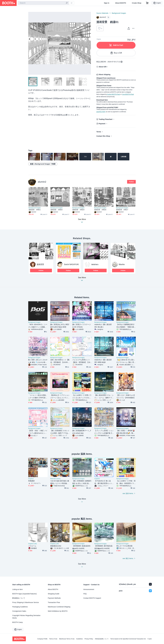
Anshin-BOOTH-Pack (114, 94)
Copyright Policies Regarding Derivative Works (26, 617)
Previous (30, 43)
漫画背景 (40, 264)
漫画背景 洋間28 (100, 210)
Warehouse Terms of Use (67, 639)
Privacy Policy (89, 639)
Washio (122, 264)
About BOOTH (121, 3)
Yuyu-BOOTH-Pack (128, 94)
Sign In (107, 3)
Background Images (119, 13)
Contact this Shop (103, 136)
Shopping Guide (54, 594)
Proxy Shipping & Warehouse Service (26, 602)
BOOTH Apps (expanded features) (24, 594)
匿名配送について (19, 598)
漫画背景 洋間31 (35, 210)
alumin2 (42, 182)
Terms (99, 132)
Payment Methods (54, 598)
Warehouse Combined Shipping (59, 607)
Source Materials (102, 13)
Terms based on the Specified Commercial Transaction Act (128, 639)
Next (89, 43)
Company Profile (42, 639)
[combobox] (43, 3)
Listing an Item (17, 589)
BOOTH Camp (17, 622)
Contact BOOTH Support (92, 598)
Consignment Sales (19, 611)
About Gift (102, 67)
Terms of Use (53, 639)
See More (82, 280)
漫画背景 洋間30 (56, 210)
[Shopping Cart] (147, 3)
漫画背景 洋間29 (78, 210)
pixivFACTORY (101, 112)
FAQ (85, 594)
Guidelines (80, 639)
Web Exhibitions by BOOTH (58, 611)
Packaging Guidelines (20, 607)
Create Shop (137, 3)
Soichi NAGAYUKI (71, 264)
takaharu (95, 264)
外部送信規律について (102, 639)
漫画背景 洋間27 (122, 210)
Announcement (89, 589)
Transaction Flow (54, 602)
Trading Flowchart (106, 119)
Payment (102, 124)
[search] (67, 3)
